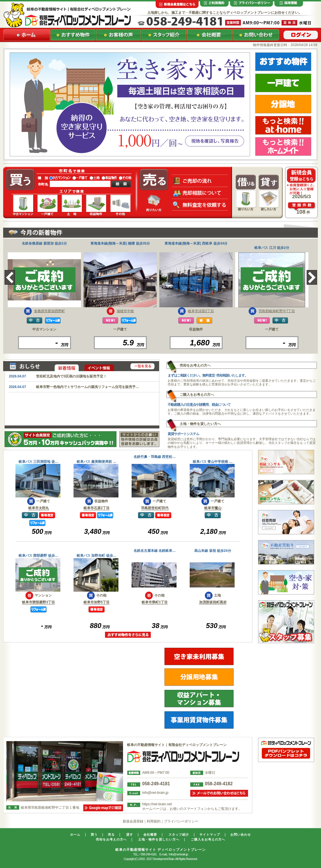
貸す (130, 834)
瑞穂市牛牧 (125, 311)
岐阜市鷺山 (213, 508)
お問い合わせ (241, 834)
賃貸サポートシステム (183, 434)
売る (111, 834)
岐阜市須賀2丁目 (201, 311)
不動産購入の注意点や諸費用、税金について (199, 405)
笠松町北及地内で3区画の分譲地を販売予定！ (71, 376)
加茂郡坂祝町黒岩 (213, 602)
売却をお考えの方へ (111, 839)
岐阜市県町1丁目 (155, 602)
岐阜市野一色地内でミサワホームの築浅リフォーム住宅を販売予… (88, 387)
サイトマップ (210, 834)
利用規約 (154, 821)
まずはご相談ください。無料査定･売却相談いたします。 (208, 375)
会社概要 (150, 834)
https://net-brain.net (157, 804)
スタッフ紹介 (179, 834)
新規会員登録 (133, 821)
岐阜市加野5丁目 (97, 602)
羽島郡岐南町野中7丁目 (277, 311)
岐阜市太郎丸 (39, 508)
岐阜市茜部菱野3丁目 (38, 602)
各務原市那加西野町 (49, 311)
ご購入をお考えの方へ (208, 839)
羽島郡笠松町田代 (155, 508)
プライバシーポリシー (181, 821)
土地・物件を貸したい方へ (159, 839)
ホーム (75, 834)
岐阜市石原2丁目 (97, 508)
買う (94, 834)
